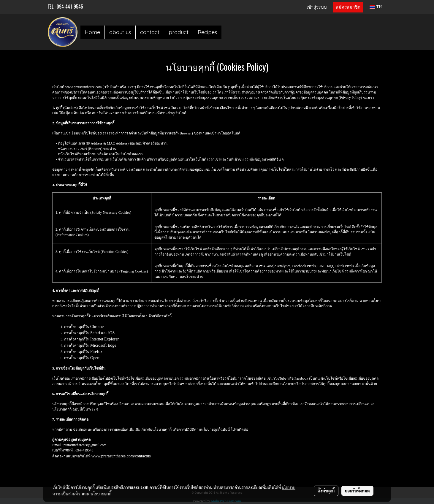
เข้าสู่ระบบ (317, 7)
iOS (111, 333)
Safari (95, 333)
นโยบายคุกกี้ (101, 494)
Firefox (96, 352)
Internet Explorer (104, 339)
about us (120, 32)
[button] (227, 32)
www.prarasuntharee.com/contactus (121, 456)
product (179, 32)
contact (150, 32)
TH (376, 7)
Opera (95, 358)
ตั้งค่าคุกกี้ (326, 491)
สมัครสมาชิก (348, 7)
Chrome (97, 327)
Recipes (207, 32)
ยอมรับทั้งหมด (357, 491)
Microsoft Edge (103, 345)
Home (92, 32)
